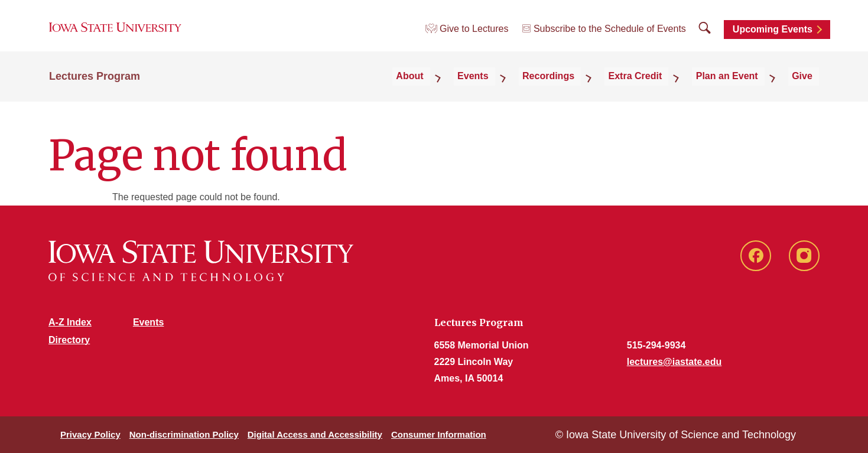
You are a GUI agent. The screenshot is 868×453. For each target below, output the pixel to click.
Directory (69, 340)
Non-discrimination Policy (184, 434)
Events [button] (521, 89)
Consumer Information (439, 434)
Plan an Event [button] (744, 89)
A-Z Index (70, 322)
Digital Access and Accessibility (315, 434)
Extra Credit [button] (663, 89)
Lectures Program (95, 90)
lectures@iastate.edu (674, 362)
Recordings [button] (586, 89)
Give (809, 89)
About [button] (468, 89)
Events (148, 322)
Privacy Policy (90, 434)
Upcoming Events (773, 37)
